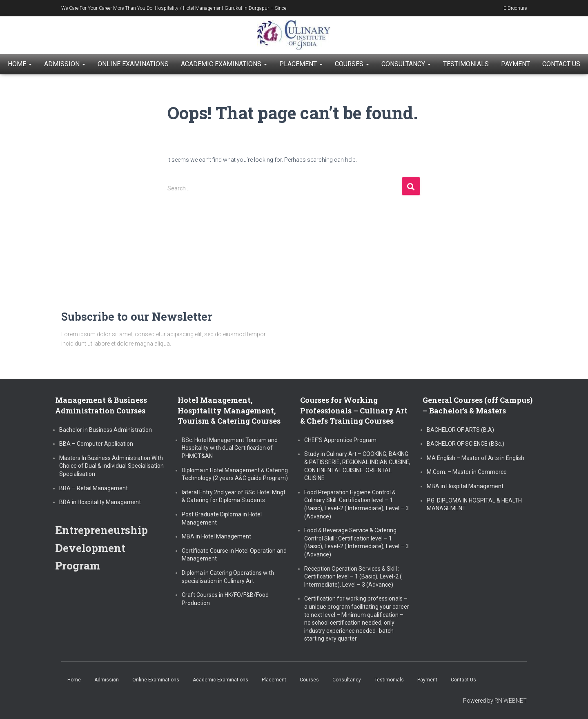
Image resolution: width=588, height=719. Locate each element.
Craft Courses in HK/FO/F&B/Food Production (225, 599)
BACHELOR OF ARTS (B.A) (460, 430)
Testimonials (466, 64)
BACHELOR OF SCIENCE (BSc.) (465, 444)
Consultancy (406, 64)
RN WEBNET (511, 701)
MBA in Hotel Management (216, 536)
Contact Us (561, 64)
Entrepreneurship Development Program (104, 547)
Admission (65, 64)
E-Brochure (515, 8)
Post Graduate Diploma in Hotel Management (222, 518)
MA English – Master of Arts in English (476, 458)
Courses (352, 64)
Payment (516, 64)
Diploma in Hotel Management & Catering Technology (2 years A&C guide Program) (235, 474)
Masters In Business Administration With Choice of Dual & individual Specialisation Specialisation (111, 466)
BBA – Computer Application (96, 444)
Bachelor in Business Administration (106, 430)
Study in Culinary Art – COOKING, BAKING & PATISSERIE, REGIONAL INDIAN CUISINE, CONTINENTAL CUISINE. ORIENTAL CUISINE (357, 466)
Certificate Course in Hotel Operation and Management (234, 555)
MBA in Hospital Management (465, 486)
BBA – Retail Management (94, 488)
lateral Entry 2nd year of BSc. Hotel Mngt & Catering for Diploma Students (234, 496)
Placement (301, 64)
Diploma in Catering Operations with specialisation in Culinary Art (228, 577)
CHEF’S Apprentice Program (340, 440)
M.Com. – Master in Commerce (467, 472)
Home (20, 64)
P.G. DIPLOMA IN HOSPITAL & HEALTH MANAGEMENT (474, 505)
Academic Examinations (224, 64)
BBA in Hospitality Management (100, 502)
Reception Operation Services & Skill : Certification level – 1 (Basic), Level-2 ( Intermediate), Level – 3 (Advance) (353, 577)
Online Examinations (133, 64)
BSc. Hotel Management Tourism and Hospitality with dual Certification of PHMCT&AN (230, 448)
